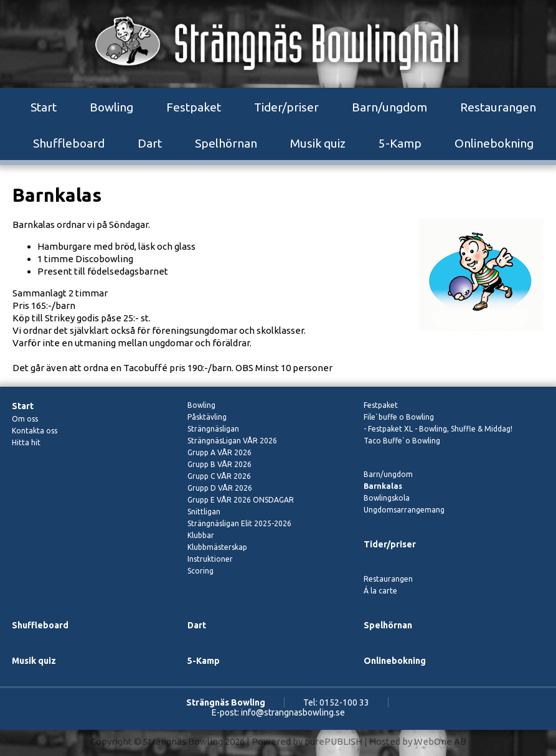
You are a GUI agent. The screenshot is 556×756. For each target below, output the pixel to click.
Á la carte (380, 591)
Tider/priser (286, 107)
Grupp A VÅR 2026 (219, 452)
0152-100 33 (344, 702)
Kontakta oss (35, 431)
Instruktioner (210, 559)
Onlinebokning (494, 143)
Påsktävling (207, 417)
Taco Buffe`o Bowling (402, 441)
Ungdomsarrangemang (404, 510)
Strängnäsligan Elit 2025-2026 (239, 523)
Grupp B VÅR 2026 (219, 464)
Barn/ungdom (389, 107)
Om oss (25, 419)
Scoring (200, 571)
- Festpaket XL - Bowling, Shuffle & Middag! (438, 429)
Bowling (111, 107)
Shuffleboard (69, 143)
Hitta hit (26, 442)
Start (44, 107)
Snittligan (204, 512)
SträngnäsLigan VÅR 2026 (232, 441)
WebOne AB (440, 741)
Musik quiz (318, 143)
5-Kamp (400, 143)
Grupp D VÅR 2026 (220, 488)
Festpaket (194, 107)
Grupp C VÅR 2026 (219, 476)
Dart (150, 143)
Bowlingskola (387, 498)
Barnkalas (383, 486)
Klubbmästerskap (217, 547)
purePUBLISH (333, 741)
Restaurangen (498, 107)
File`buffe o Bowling (399, 417)
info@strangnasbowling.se (293, 712)
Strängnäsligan (213, 429)
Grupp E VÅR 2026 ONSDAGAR (241, 500)
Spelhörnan (226, 143)
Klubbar (201, 535)
